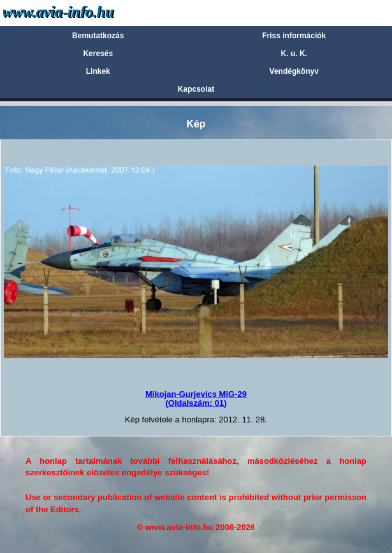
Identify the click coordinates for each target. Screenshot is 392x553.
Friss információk (294, 36)
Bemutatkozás (98, 36)
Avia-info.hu (81, 12)
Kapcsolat (196, 89)
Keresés (98, 54)
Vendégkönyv (294, 71)
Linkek (98, 71)
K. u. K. (294, 54)
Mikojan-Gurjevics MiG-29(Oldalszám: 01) (196, 399)
